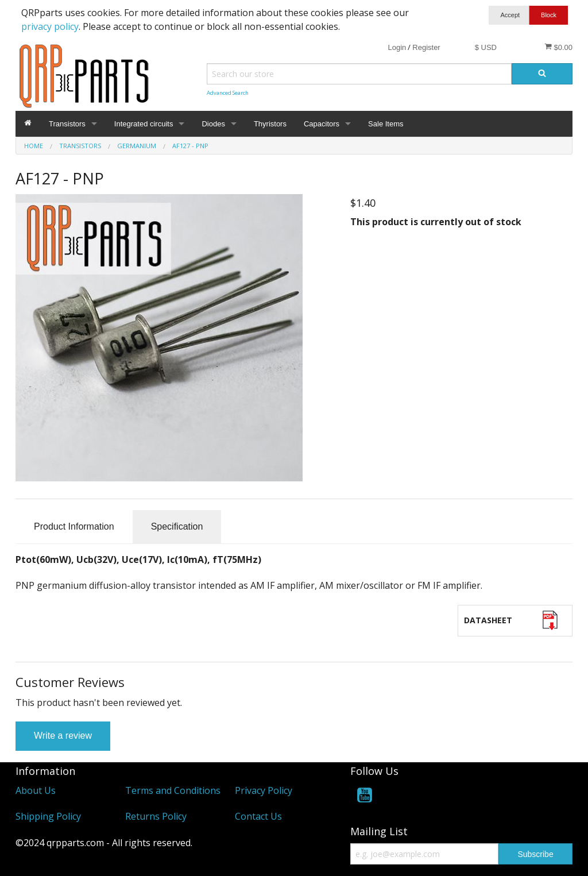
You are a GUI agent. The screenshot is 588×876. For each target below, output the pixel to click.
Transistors (67, 124)
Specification (177, 526)
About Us (36, 790)
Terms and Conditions (173, 790)
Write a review (63, 736)
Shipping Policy (48, 816)
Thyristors (270, 124)
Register (426, 47)
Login (397, 47)
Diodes (213, 124)
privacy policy (50, 26)
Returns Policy (156, 816)
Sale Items (386, 124)
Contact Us (258, 816)
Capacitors (322, 124)
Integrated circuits (144, 124)
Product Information (74, 526)
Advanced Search (228, 93)
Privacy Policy (264, 790)
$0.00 (558, 47)
